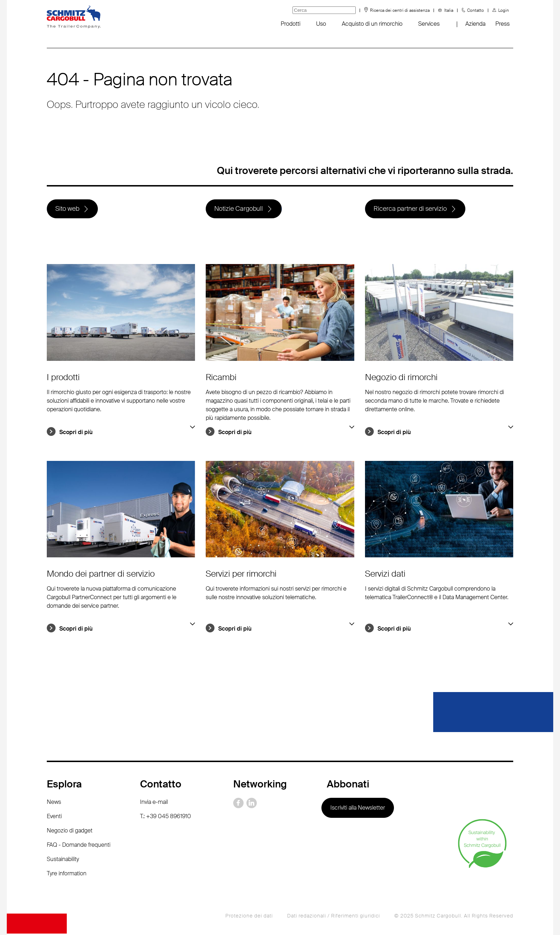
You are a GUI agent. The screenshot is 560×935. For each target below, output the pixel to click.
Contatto (476, 10)
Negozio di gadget (70, 832)
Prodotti (291, 24)
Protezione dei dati (249, 917)
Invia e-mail (154, 803)
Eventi (54, 818)
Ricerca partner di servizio (411, 209)
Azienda (475, 24)
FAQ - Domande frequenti (79, 846)
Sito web (68, 209)
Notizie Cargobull (239, 209)
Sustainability (63, 861)
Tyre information (67, 875)
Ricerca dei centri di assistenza (400, 10)
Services (429, 24)
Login (504, 10)
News (54, 803)
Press (502, 24)
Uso (321, 24)
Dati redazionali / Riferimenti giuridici (334, 917)
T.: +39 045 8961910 (166, 818)
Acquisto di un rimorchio (372, 24)
